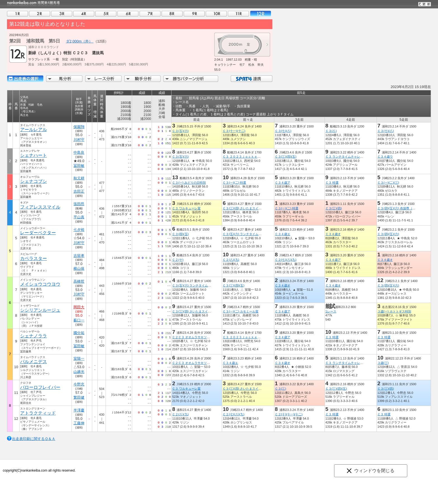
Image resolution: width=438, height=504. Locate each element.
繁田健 (79, 397)
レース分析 (103, 79)
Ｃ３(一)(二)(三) (388, 183)
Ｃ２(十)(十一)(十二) (289, 414)
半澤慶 (79, 410)
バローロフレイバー (40, 387)
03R (62, 14)
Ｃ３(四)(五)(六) (388, 234)
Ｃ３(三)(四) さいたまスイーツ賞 (245, 208)
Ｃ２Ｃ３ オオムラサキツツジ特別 (196, 337)
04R (84, 14)
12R (260, 14)
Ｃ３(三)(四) (334, 208)
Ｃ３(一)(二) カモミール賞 (241, 311)
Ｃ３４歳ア (283, 183)
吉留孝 (79, 256)
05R (106, 14)
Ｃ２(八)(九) (231, 260)
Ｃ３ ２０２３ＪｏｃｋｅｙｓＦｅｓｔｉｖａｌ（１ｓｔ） (263, 157)
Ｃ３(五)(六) (180, 131)
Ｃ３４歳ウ (385, 157)
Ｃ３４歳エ (283, 234)
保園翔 (79, 127)
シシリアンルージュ (40, 310)
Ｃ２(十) (178, 260)
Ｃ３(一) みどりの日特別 (189, 183)
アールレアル (34, 130)
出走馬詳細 (25, 79)
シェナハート (34, 155)
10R (216, 14)
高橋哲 (79, 281)
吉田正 (79, 191)
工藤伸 (79, 423)
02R (40, 14)
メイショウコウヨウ (40, 284)
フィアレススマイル (40, 207)
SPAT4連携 (251, 79)
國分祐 (79, 333)
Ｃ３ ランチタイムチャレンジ (346, 157)
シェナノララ (34, 336)
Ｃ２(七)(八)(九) (286, 260)
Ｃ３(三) (280, 389)
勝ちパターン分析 (191, 79)
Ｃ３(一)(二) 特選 (234, 183)
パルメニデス (34, 362)
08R (172, 14)
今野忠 (79, 384)
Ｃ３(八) (331, 131)
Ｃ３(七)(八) (283, 131)
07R (150, 14)
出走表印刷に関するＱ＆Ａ (34, 439)
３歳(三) (383, 363)
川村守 (79, 140)
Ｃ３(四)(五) (180, 234)
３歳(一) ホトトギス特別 (394, 311)
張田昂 (79, 204)
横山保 (79, 268)
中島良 (79, 152)
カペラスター (34, 258)
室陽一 (79, 359)
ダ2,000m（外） (80, 41)
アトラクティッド (38, 413)
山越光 (79, 372)
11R (238, 14)
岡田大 (79, 307)
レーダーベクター (38, 233)
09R (194, 14)
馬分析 (64, 79)
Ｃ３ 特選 (332, 183)
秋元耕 (79, 178)
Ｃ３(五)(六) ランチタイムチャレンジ (248, 234)
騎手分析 (142, 79)
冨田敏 (79, 166)
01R (18, 14)
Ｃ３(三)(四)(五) (286, 157)
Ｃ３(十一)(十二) (234, 131)
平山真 (79, 217)
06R (128, 14)
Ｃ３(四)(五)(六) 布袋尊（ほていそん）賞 (405, 208)
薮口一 (79, 320)
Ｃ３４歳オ (333, 234)
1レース (331, 311)
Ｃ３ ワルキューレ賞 (186, 208)
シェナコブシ (34, 181)
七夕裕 (79, 230)
